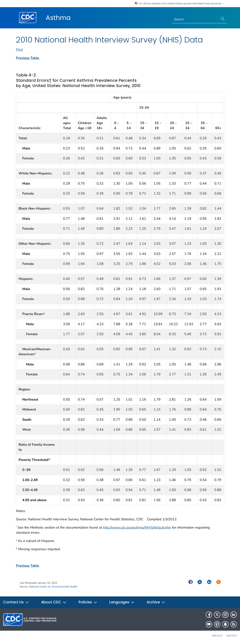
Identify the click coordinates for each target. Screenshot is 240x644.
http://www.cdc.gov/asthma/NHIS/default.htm (137, 527)
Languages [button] (122, 602)
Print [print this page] (19, 50)
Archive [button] (156, 602)
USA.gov (231, 636)
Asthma (58, 18)
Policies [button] (88, 602)
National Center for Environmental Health (53, 587)
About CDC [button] (54, 602)
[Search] (195, 19)
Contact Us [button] (16, 602)
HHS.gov (217, 636)
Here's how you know (211, 4)
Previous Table (28, 58)
